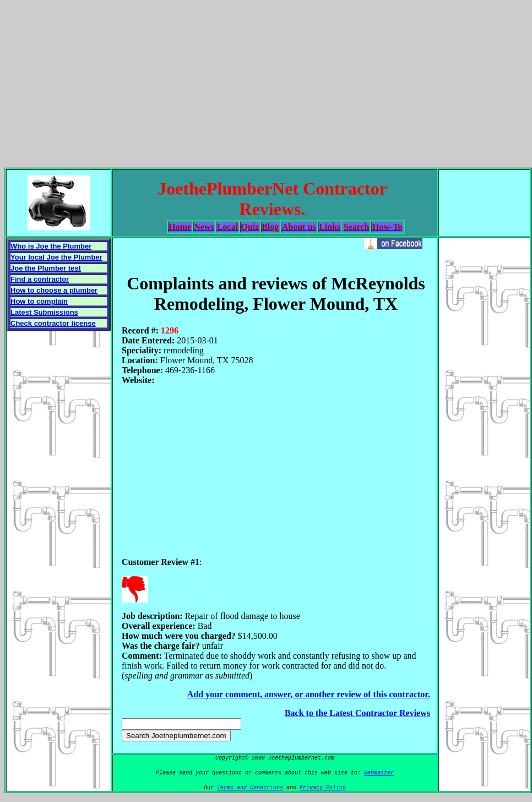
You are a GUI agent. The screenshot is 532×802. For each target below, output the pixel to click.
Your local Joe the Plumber (56, 257)
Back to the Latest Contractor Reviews (357, 713)
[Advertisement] (266, 82)
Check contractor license (53, 323)
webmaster (379, 773)
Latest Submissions (44, 312)
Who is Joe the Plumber (51, 246)
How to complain (39, 301)
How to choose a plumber (54, 290)
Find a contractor (40, 279)
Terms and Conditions (250, 788)
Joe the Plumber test (46, 268)
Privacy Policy (323, 788)
